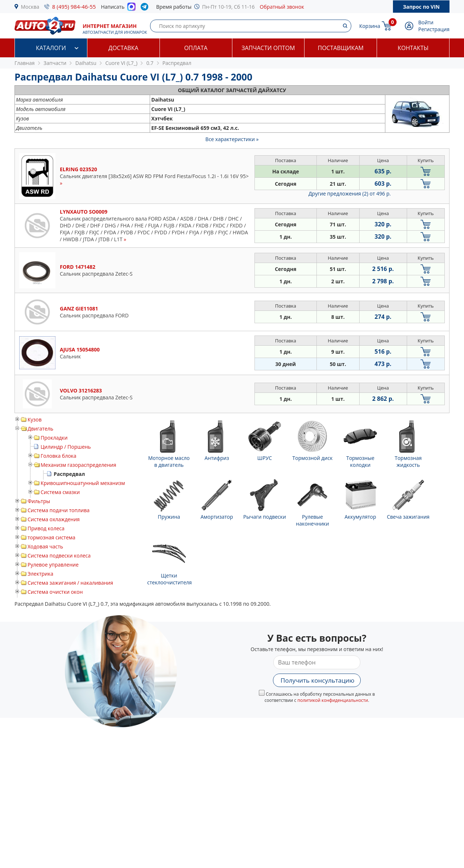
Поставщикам (341, 48)
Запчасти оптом (268, 48)
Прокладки (54, 438)
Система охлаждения (54, 519)
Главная (25, 63)
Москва (30, 7)
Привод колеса (46, 528)
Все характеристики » (232, 139)
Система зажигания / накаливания (70, 583)
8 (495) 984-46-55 (74, 7)
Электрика (40, 574)
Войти (426, 22)
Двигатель (40, 429)
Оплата (196, 48)
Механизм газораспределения (78, 465)
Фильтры (39, 501)
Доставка (123, 48)
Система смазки (60, 492)
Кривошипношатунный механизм (83, 483)
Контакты (413, 48)
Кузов (35, 419)
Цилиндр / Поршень (66, 447)
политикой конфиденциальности (333, 700)
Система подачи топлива (59, 510)
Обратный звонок (282, 7)
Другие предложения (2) (350, 194)
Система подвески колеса (59, 556)
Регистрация (434, 29)
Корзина (370, 26)
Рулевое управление (53, 565)
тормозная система (51, 537)
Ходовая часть (45, 546)
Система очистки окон (55, 592)
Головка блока (59, 456)
